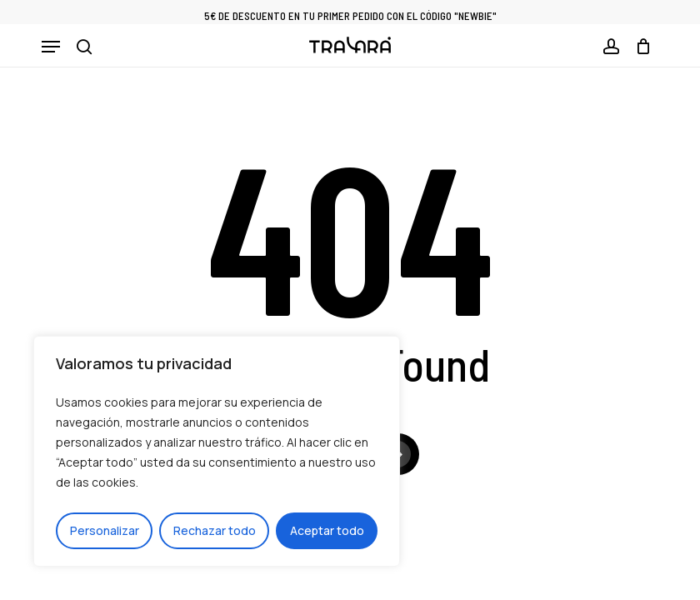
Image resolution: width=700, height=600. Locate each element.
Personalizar (105, 530)
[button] (51, 47)
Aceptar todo (327, 530)
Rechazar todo (215, 530)
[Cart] (640, 47)
